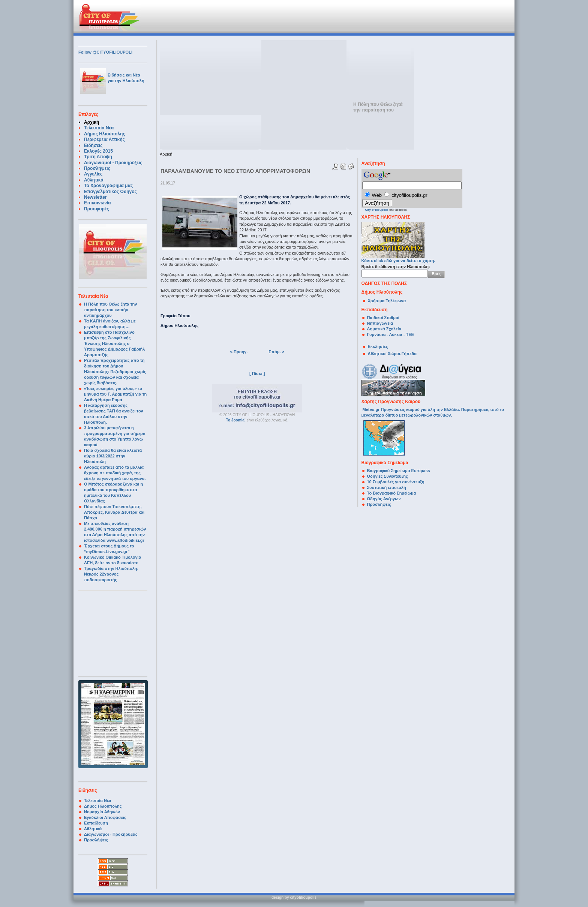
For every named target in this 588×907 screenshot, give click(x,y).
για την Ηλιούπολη (126, 81)
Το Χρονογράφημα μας (108, 186)
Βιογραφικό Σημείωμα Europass (399, 471)
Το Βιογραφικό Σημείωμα (392, 493)
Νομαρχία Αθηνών (102, 812)
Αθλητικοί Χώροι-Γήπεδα (392, 354)
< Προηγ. (239, 352)
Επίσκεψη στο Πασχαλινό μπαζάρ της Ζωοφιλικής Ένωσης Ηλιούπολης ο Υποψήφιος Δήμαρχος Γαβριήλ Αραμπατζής (114, 343)
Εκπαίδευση (96, 823)
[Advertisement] (254, 17)
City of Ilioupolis (377, 210)
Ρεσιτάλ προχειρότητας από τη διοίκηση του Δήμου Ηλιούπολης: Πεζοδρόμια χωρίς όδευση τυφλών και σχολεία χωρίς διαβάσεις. (115, 372)
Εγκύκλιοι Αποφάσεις (105, 817)
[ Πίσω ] (257, 373)
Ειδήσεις (93, 145)
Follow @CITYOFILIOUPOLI (105, 52)
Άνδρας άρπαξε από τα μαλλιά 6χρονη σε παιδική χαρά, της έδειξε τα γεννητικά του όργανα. (115, 473)
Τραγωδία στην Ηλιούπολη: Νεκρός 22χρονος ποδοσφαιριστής (111, 574)
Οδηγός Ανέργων (384, 499)
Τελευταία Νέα (99, 128)
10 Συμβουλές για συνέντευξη (396, 482)
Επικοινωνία (97, 203)
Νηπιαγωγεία (380, 323)
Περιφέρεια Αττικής (104, 139)
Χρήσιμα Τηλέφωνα (387, 301)
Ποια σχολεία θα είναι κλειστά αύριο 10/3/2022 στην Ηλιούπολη (113, 456)
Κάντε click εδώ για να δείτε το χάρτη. (398, 259)
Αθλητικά (94, 180)
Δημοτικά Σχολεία (384, 329)
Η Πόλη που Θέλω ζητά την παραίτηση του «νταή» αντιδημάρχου (110, 310)
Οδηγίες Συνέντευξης (388, 476)
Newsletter (95, 197)
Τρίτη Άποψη (98, 157)
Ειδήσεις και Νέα (124, 75)
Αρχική (91, 122)
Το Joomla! (236, 420)
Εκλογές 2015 (98, 151)
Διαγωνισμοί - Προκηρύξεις (113, 163)
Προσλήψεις (97, 168)
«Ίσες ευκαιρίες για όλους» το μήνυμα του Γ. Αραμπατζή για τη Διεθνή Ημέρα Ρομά (115, 394)
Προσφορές (97, 209)
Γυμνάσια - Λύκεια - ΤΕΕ (391, 334)
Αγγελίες (93, 174)
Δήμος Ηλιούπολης (105, 134)
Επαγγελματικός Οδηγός (110, 192)
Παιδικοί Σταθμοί (383, 318)
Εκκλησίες (378, 346)
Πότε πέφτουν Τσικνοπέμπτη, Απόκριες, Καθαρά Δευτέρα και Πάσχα (114, 512)
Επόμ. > (276, 352)
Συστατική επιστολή (387, 487)
